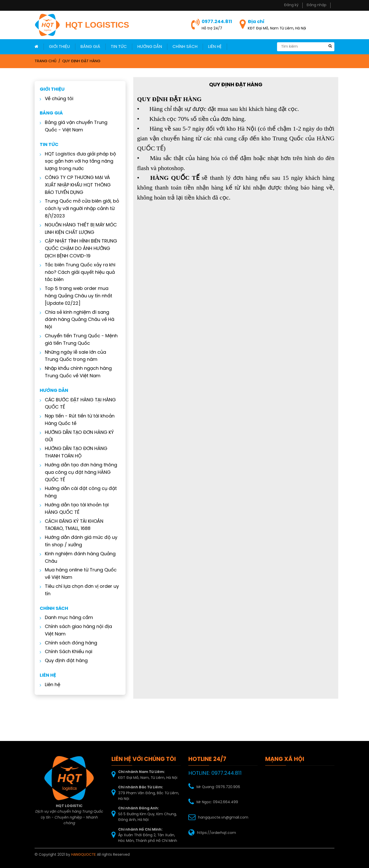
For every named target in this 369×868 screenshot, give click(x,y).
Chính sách (185, 47)
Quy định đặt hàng (81, 61)
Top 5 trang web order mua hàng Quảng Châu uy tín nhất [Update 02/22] (76, 296)
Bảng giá (90, 47)
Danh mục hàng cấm (67, 618)
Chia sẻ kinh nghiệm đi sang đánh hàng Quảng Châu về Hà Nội (78, 320)
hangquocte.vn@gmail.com (223, 818)
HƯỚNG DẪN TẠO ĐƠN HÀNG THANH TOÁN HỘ (74, 453)
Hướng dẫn (150, 47)
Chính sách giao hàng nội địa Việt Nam (76, 631)
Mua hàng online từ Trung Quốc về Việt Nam (79, 574)
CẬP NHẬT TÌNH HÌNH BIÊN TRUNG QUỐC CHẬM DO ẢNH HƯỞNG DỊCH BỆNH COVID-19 (79, 249)
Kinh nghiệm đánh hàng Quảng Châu (78, 558)
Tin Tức (119, 47)
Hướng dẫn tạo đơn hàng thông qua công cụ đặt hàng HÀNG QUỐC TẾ (79, 473)
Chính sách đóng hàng (69, 643)
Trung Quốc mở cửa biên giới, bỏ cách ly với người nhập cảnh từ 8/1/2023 (80, 209)
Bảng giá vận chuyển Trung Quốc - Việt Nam (74, 127)
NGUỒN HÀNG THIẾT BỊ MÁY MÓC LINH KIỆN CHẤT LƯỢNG (79, 229)
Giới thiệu (59, 47)
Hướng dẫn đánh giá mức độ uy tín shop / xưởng (79, 541)
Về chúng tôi (57, 99)
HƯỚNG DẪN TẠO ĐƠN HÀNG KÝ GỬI (77, 436)
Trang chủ (45, 61)
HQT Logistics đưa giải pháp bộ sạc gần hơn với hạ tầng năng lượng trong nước (78, 162)
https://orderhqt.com (217, 833)
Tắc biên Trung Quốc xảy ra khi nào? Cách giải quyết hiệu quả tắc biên (78, 273)
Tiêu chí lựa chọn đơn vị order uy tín (80, 590)
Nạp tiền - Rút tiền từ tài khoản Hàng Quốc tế (78, 420)
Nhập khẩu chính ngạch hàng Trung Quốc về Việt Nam (76, 372)
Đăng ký (291, 5)
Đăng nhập (316, 5)
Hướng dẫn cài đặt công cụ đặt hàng (79, 493)
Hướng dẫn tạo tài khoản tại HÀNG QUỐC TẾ (75, 509)
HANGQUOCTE (84, 855)
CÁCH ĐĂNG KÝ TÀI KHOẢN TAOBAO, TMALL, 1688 (72, 525)
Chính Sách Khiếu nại (66, 652)
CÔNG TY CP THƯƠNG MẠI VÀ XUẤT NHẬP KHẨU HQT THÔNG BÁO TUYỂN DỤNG (76, 185)
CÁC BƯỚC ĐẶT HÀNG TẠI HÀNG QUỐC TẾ (78, 404)
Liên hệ (50, 685)
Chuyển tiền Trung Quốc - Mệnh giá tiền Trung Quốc (79, 340)
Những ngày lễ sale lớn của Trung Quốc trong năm (73, 356)
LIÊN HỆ (215, 47)
